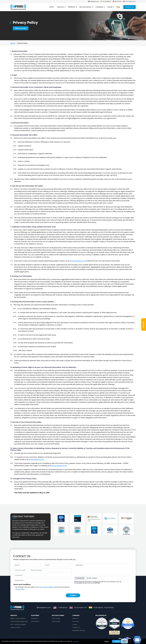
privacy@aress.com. (36, 459)
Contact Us (129, 7)
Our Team (76, 622)
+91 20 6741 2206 (109, 608)
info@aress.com (93, 1)
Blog (118, 7)
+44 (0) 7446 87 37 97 (129, 1)
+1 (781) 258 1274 (62, 608)
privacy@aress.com (77, 261)
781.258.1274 (117, 1)
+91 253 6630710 (106, 1)
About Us (75, 619)
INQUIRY (144, 324)
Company (99, 7)
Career (110, 7)
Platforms (72, 7)
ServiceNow (35, 622)
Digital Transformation (18, 619)
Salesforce (35, 619)
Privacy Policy (20, 589)
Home (52, 7)
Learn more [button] (76, 641)
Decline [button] (107, 641)
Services (61, 7)
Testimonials (56, 622)
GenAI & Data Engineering (19, 622)
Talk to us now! (21, 28)
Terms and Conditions (47, 587)
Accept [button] (117, 641)
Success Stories (85, 7)
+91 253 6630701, (98, 608)
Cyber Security (15, 628)
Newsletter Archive (79, 631)
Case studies (56, 619)
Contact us (76, 628)
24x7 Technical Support (18, 625)
